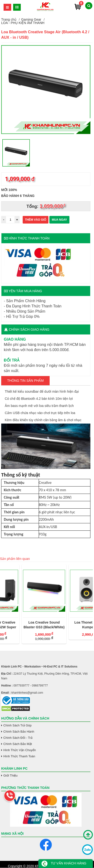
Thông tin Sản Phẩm (25, 381)
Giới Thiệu (10, 775)
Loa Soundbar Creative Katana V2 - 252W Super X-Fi (22, 625)
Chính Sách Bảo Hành (19, 732)
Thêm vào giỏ (36, 220)
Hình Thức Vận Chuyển (20, 750)
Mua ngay (59, 220)
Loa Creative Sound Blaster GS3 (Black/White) (69, 625)
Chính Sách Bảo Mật (18, 744)
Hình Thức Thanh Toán (19, 756)
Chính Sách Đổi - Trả (18, 738)
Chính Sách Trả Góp (17, 725)
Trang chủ (9, 19)
